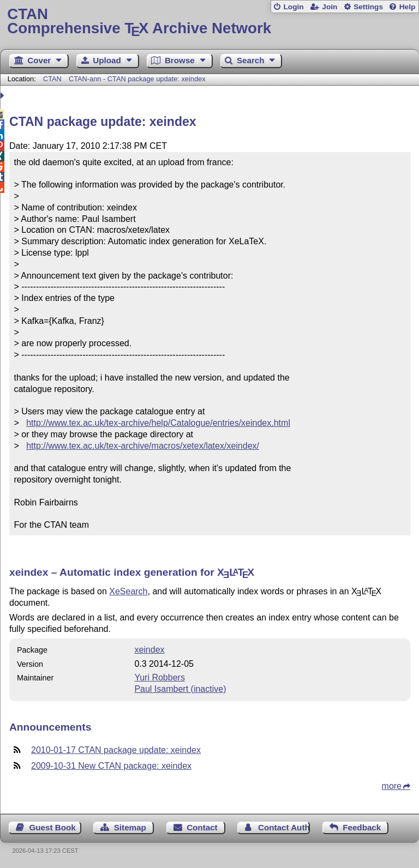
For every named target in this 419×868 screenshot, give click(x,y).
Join (330, 7)
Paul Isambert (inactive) (180, 689)
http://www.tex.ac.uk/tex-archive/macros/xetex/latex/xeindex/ (143, 446)
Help (408, 7)
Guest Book (53, 827)
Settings (368, 7)
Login (293, 7)
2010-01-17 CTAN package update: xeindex (116, 750)
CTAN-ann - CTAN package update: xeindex (137, 79)
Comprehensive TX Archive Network (209, 22)
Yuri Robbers (160, 677)
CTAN (52, 79)
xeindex (149, 650)
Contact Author (284, 827)
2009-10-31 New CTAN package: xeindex (111, 766)
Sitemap (130, 827)
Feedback (362, 827)
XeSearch (128, 591)
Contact (202, 827)
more (392, 786)
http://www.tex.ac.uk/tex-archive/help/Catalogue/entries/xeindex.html (158, 423)
